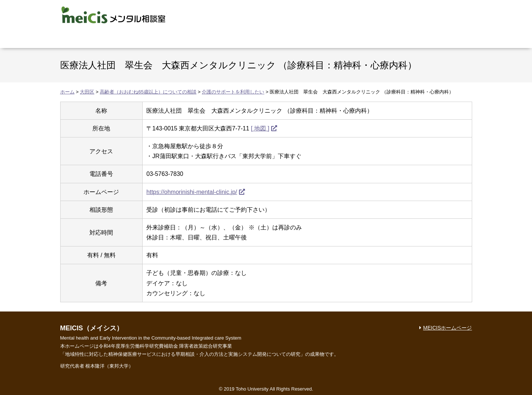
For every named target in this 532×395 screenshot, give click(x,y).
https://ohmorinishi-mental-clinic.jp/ (192, 192)
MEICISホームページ (447, 328)
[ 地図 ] (260, 128)
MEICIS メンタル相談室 (113, 15)
